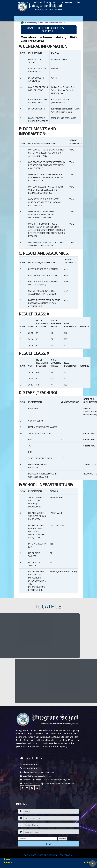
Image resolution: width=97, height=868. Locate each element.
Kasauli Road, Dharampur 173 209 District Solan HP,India (47, 783)
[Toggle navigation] (49, 18)
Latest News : (8, 861)
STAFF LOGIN (66, 855)
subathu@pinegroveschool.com (36, 776)
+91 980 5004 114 (29, 764)
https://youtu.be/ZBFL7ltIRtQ (63, 572)
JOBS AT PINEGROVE (48, 855)
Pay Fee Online (66, 2)
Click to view (89, 433)
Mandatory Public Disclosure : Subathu (45, 23)
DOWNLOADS (30, 855)
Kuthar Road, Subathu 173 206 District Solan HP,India (45, 780)
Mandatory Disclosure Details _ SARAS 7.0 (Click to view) (49, 39)
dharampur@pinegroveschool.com (37, 772)
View (72, 150)
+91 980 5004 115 (29, 768)
